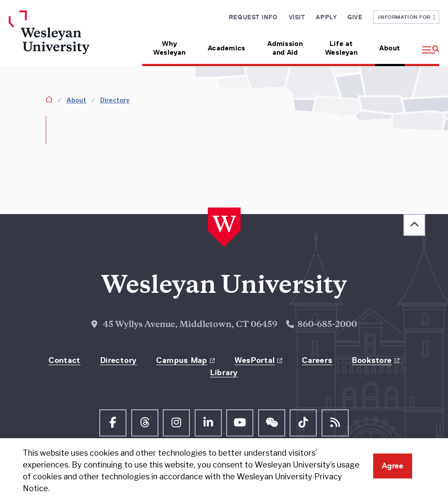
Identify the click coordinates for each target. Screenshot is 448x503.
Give (355, 17)
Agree (393, 466)
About (390, 48)
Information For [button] (406, 17)
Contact (65, 360)
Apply (326, 17)
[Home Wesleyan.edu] (58, 38)
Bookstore (372, 360)
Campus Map (182, 360)
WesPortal (255, 360)
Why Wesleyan (170, 48)
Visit (297, 17)
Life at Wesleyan (341, 48)
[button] (425, 45)
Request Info (253, 17)
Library (224, 373)
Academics (227, 48)
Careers (317, 360)
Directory (115, 100)
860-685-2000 (327, 325)
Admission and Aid (285, 48)
